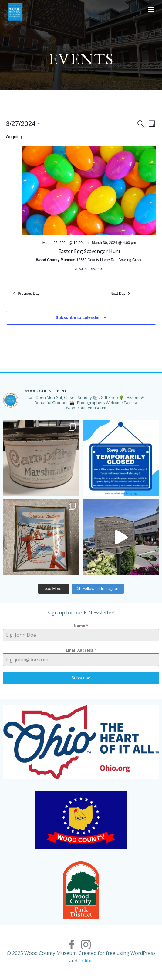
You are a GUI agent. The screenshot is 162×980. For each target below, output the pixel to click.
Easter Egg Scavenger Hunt (89, 251)
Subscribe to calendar (78, 317)
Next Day (120, 294)
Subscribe (81, 678)
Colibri (86, 961)
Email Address (81, 650)
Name (81, 626)
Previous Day (26, 294)
